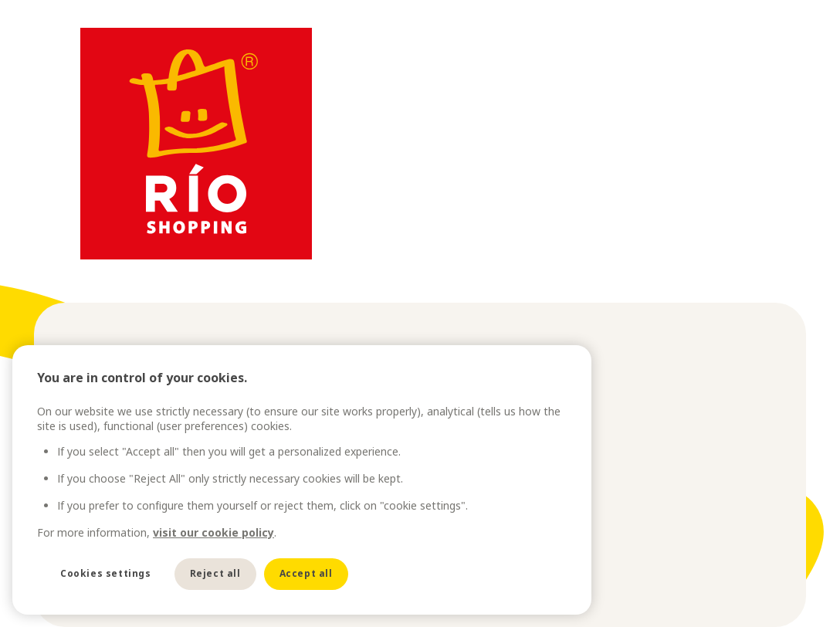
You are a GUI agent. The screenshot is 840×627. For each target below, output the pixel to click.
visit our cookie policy (213, 532)
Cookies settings (106, 573)
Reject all (215, 573)
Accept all (306, 573)
